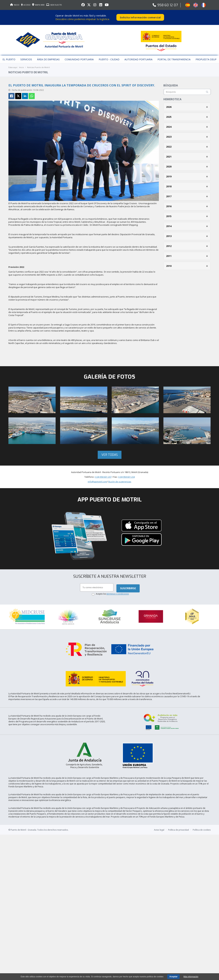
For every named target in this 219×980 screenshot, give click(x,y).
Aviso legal (159, 823)
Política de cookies (202, 823)
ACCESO (26, 5)
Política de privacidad (178, 823)
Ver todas (110, 453)
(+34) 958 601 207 (103, 475)
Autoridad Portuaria (138, 58)
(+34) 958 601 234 (126, 475)
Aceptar (173, 977)
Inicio (21, 66)
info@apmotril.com (97, 480)
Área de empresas (48, 58)
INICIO (15, 5)
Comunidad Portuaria (79, 58)
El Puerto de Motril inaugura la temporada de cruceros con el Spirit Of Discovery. (82, 84)
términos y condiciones (118, 592)
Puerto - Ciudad (109, 58)
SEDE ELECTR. (54, 5)
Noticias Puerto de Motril (38, 66)
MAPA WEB (38, 5)
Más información (191, 977)
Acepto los (112, 592)
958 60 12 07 (168, 5)
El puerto (9, 58)
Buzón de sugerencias (120, 480)
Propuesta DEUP (206, 58)
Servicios (26, 58)
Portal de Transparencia (174, 58)
